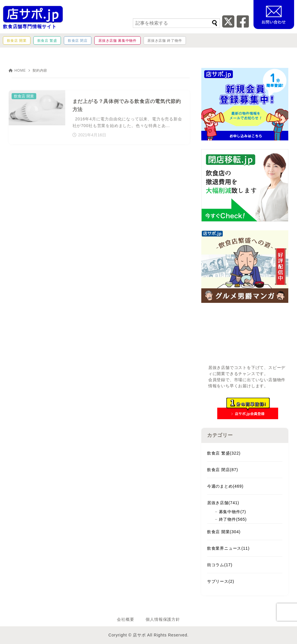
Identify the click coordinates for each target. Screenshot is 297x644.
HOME (17, 70)
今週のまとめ (225, 486)
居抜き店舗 (223, 503)
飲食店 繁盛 (224, 453)
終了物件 (233, 519)
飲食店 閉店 (223, 470)
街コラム (220, 565)
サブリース (221, 581)
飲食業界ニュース (228, 548)
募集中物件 (233, 512)
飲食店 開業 (224, 532)
